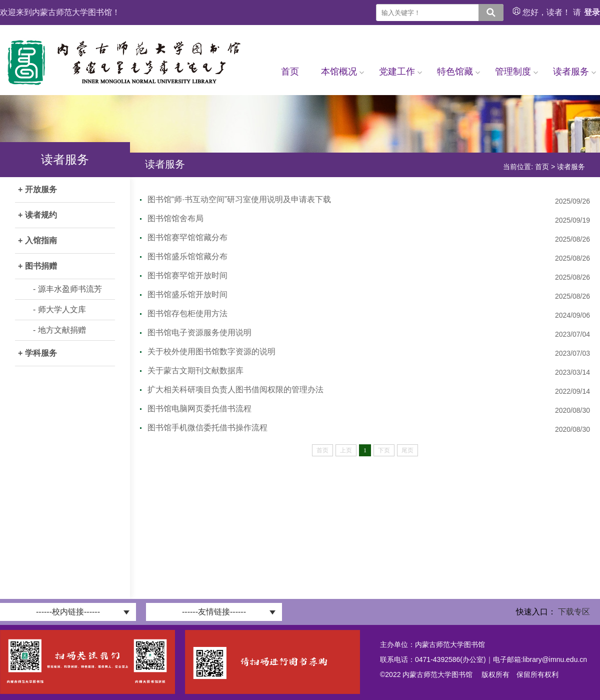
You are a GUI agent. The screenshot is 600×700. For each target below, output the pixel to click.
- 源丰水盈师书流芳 (67, 289)
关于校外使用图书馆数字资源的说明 (211, 352)
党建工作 (400, 72)
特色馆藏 (458, 72)
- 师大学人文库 (59, 309)
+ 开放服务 (37, 189)
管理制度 (516, 72)
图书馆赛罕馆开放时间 (187, 275)
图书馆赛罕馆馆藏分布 (187, 237)
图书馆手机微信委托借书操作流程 (207, 428)
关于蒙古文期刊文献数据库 (195, 371)
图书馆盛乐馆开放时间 (187, 294)
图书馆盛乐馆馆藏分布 (187, 256)
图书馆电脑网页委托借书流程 (199, 409)
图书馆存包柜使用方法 (187, 313)
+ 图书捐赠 (37, 266)
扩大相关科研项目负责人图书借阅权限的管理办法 (235, 390)
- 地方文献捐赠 (59, 330)
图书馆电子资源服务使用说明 (199, 332)
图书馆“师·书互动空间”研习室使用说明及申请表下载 (239, 199)
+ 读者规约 (37, 215)
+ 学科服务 (37, 353)
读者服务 (574, 72)
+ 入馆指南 (37, 240)
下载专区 (574, 612)
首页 (290, 72)
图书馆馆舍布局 (175, 218)
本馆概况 (342, 72)
